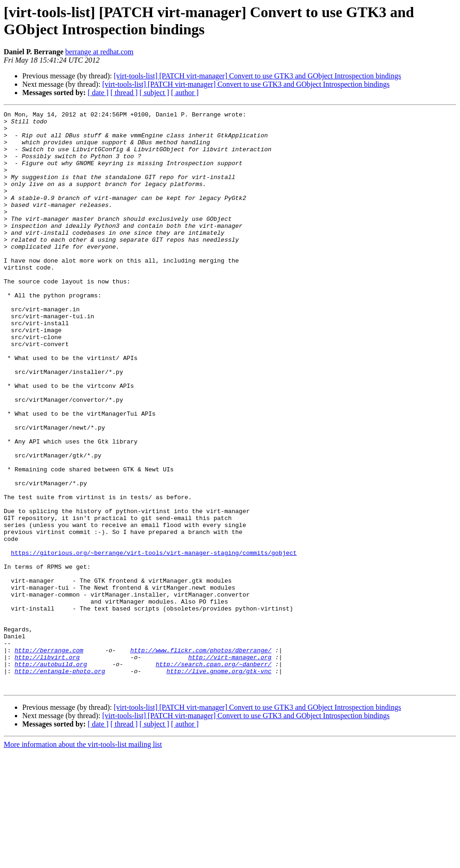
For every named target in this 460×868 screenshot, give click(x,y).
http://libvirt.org (47, 767)
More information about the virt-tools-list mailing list (83, 860)
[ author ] (185, 93)
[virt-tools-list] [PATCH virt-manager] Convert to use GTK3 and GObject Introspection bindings (257, 76)
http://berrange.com (49, 759)
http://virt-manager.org (230, 767)
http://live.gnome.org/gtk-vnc (219, 784)
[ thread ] (124, 93)
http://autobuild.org (51, 775)
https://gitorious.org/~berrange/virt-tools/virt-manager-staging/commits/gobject (154, 642)
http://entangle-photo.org (60, 784)
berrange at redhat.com (99, 52)
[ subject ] (154, 93)
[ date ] (98, 93)
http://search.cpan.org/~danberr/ (214, 775)
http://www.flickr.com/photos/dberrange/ (201, 759)
